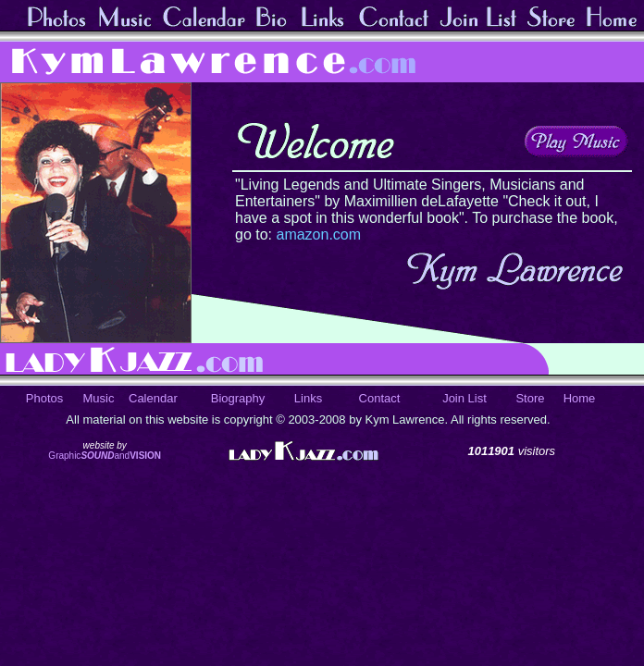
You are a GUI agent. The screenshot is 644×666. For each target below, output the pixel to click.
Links (308, 398)
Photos (44, 398)
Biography (238, 398)
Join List (464, 398)
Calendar (153, 398)
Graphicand (105, 456)
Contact (380, 398)
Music (99, 398)
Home (580, 398)
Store (530, 398)
